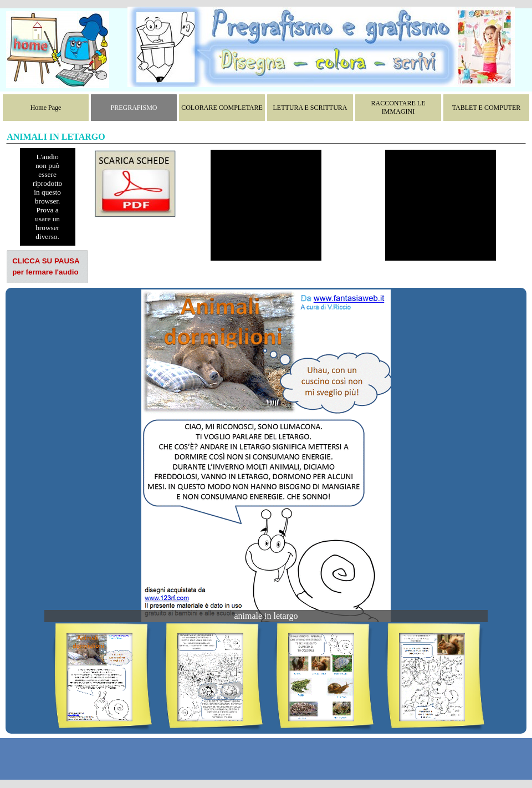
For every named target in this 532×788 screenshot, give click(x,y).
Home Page (46, 108)
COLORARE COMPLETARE (222, 108)
